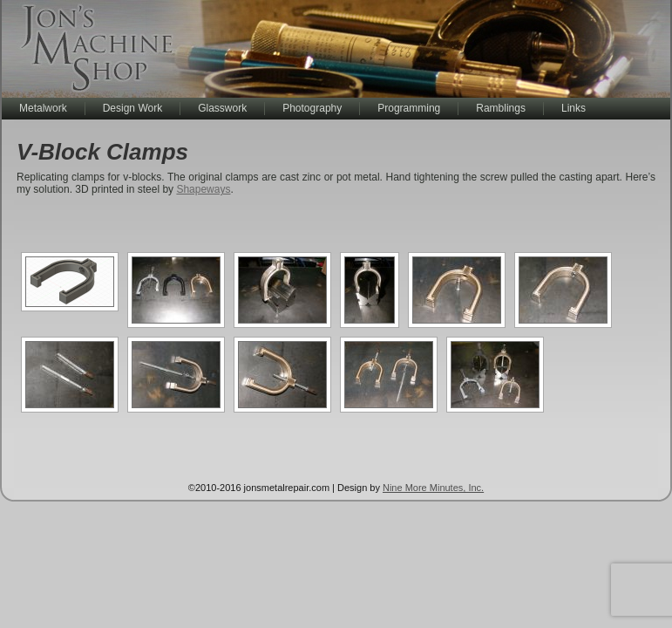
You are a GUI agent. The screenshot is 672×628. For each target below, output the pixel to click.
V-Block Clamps (102, 152)
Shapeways (203, 189)
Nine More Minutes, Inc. (433, 488)
